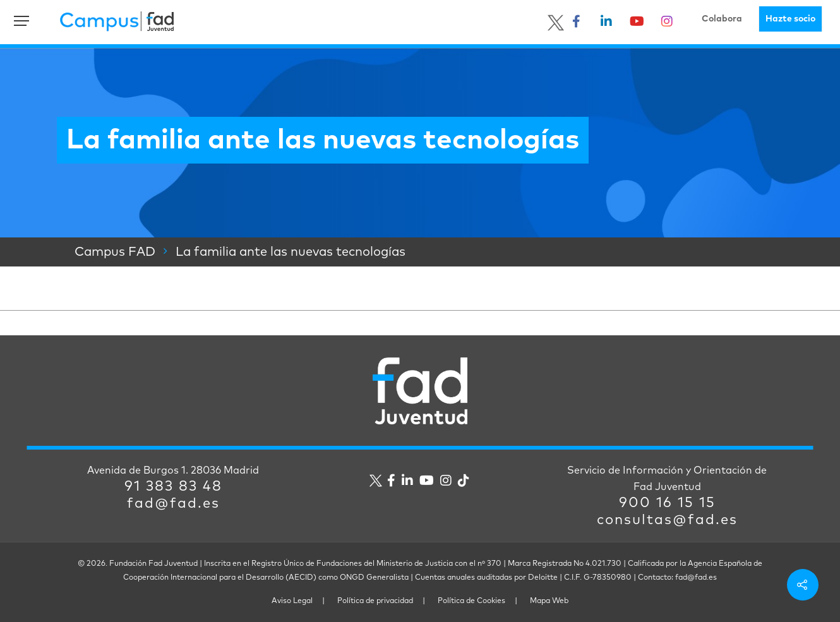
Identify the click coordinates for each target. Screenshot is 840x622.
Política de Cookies (471, 601)
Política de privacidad (375, 601)
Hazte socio (790, 19)
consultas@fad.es (667, 520)
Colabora (722, 19)
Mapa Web (549, 601)
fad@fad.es (173, 504)
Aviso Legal (292, 601)
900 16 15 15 (667, 503)
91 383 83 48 (173, 487)
